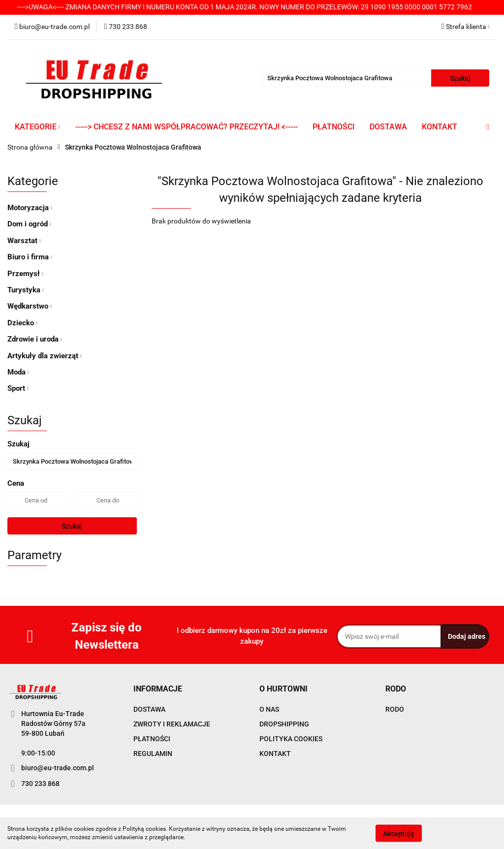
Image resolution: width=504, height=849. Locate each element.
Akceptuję (399, 833)
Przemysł (25, 274)
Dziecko (22, 323)
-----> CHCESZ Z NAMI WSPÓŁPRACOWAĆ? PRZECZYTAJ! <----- (187, 127)
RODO (395, 709)
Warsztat (24, 241)
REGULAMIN (153, 754)
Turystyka (26, 290)
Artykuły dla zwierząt (45, 356)
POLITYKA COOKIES (291, 739)
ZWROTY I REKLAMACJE (172, 724)
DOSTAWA (388, 127)
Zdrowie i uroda (35, 339)
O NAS (269, 709)
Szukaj (72, 526)
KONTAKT (440, 127)
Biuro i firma (30, 257)
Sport (18, 388)
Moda (18, 372)
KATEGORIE (38, 127)
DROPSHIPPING (284, 724)
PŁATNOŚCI (334, 127)
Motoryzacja (30, 208)
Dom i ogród (29, 224)
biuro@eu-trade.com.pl (58, 768)
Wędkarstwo (30, 306)
